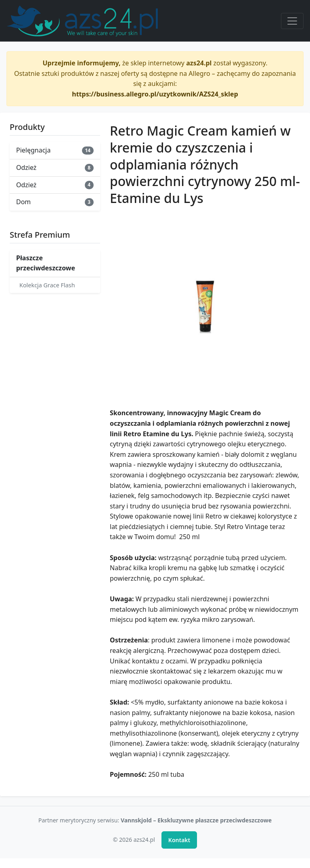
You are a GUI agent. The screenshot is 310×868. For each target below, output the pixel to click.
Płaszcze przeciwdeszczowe (46, 263)
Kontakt (179, 840)
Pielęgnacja (55, 150)
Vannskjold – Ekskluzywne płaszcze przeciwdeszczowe (196, 820)
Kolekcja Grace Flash (47, 285)
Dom (55, 202)
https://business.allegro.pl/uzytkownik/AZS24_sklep (155, 94)
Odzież (55, 167)
